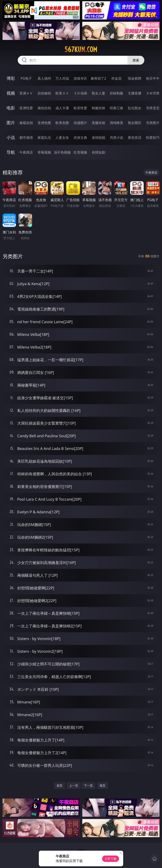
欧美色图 (62, 123)
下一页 (88, 786)
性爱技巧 (153, 138)
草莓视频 (44, 152)
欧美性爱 (80, 108)
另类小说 (116, 138)
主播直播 (135, 93)
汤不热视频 (62, 152)
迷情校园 (99, 138)
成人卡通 (62, 108)
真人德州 (44, 78)
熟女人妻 (99, 93)
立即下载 (111, 859)
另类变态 (153, 108)
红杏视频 (80, 152)
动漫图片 (80, 123)
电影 (11, 108)
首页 (59, 786)
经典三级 (116, 108)
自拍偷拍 (44, 93)
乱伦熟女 (135, 108)
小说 (11, 137)
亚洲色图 (44, 123)
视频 (11, 93)
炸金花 (116, 78)
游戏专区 (80, 78)
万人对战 (62, 78)
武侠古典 (80, 138)
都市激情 (26, 138)
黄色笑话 (135, 138)
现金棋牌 (135, 78)
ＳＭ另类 (153, 93)
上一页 (74, 786)
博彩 (11, 78)
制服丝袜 (99, 108)
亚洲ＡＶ (26, 93)
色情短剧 (99, 152)
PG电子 (26, 78)
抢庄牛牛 (153, 78)
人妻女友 (62, 138)
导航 (11, 152)
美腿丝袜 (99, 123)
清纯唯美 (116, 123)
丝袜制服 (116, 93)
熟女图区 (135, 123)
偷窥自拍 (26, 123)
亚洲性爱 (26, 108)
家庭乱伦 (44, 138)
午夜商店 (26, 152)
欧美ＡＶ (62, 93)
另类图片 (153, 123)
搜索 (136, 60)
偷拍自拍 (44, 108)
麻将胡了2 (98, 78)
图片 (11, 123)
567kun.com (81, 49)
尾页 (103, 786)
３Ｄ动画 (80, 93)
